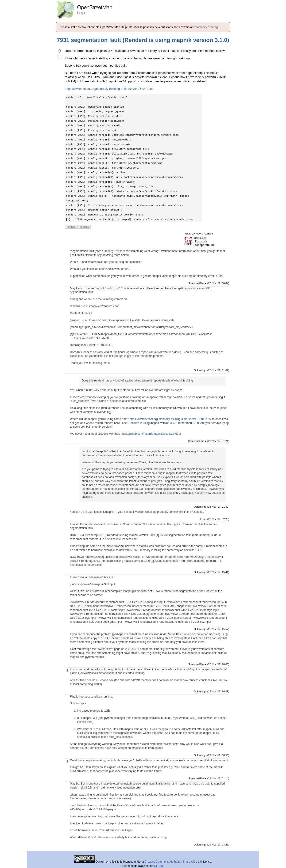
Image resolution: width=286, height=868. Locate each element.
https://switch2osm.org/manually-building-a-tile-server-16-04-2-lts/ (109, 89)
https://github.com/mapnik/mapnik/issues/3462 (150, 434)
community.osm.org (206, 27)
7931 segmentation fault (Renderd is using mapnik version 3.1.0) (143, 40)
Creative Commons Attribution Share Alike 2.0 (173, 862)
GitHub (159, 866)
